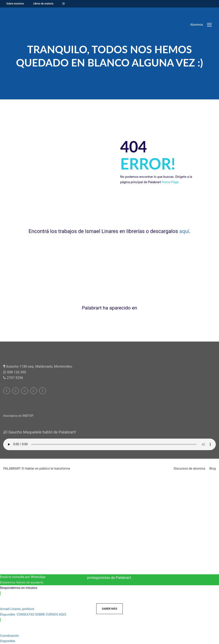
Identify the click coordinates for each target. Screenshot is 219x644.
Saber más (109, 609)
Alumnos (197, 25)
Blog (213, 469)
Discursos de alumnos (189, 469)
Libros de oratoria (43, 4)
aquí (184, 231)
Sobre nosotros (15, 4)
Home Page (170, 182)
